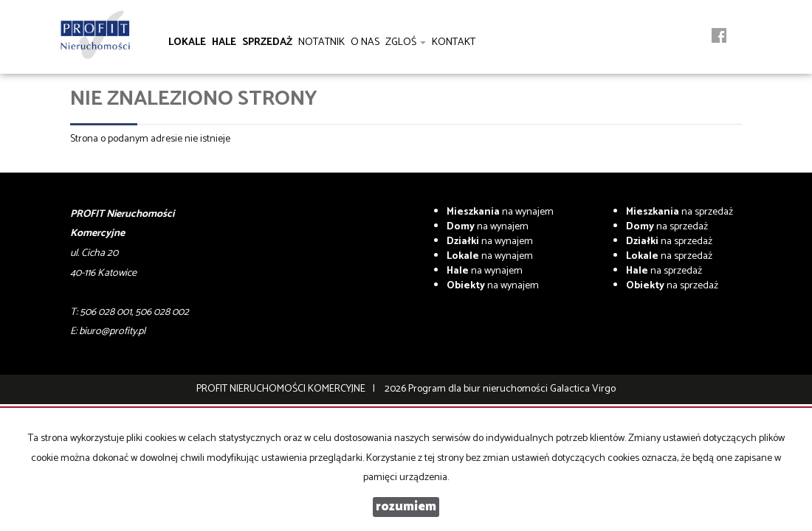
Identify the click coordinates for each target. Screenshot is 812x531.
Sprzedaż (267, 42)
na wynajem (500, 212)
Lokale (187, 42)
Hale (224, 42)
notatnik (321, 42)
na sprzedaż (679, 212)
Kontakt (454, 42)
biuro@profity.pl (112, 332)
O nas (365, 42)
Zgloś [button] (406, 42)
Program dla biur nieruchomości (479, 389)
